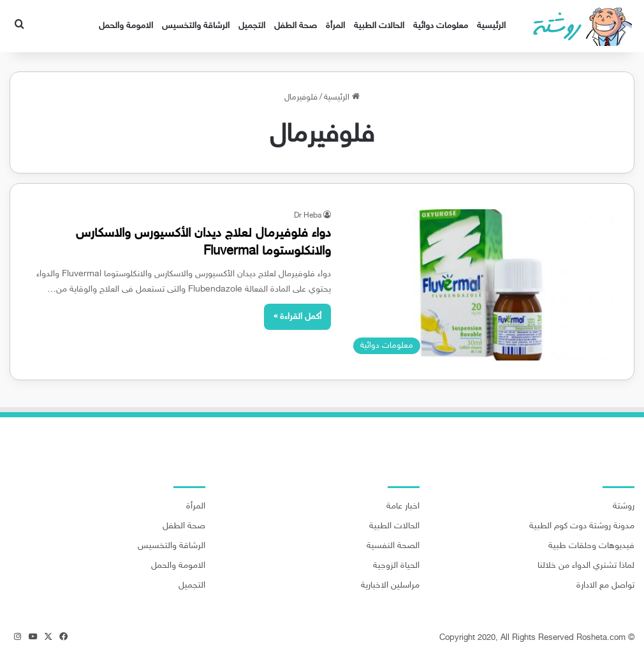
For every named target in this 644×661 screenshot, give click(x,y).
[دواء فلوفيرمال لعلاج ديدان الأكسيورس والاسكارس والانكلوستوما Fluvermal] (481, 285)
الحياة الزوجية (396, 566)
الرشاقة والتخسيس (196, 26)
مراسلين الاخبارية (390, 586)
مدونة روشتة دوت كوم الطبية (582, 526)
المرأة (335, 26)
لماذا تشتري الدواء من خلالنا (586, 566)
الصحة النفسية (393, 546)
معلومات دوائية (441, 26)
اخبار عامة (403, 507)
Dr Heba (308, 216)
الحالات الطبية (379, 26)
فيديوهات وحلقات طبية (591, 546)
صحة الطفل (296, 26)
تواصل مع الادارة (605, 586)
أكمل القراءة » (297, 317)
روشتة (624, 507)
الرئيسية (491, 26)
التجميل (252, 26)
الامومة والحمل (126, 26)
